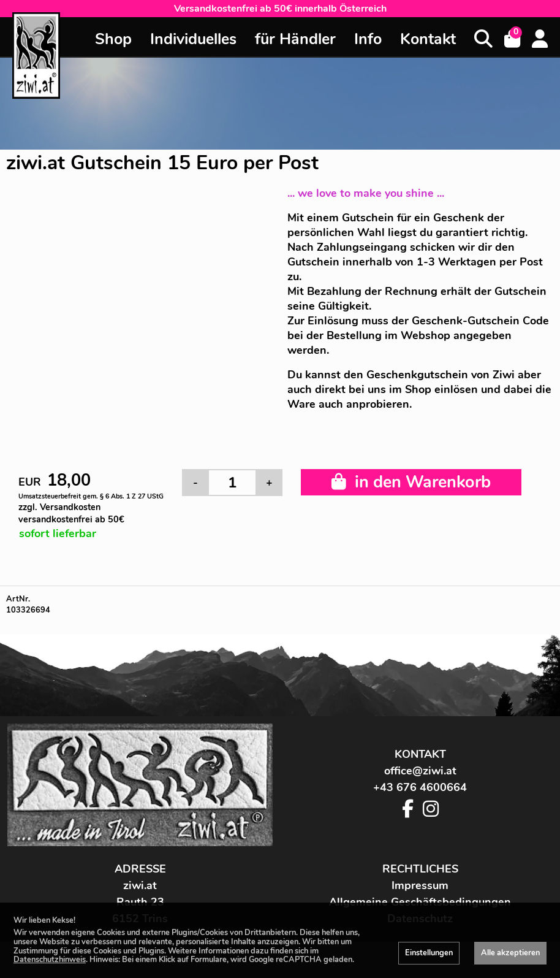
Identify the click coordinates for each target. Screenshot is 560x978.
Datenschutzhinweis (50, 960)
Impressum (420, 885)
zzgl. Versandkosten (71, 513)
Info (368, 39)
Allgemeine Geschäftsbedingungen (420, 902)
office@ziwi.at (420, 771)
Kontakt (428, 39)
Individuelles (193, 39)
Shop (113, 39)
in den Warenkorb (411, 482)
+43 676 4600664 (420, 787)
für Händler (295, 39)
